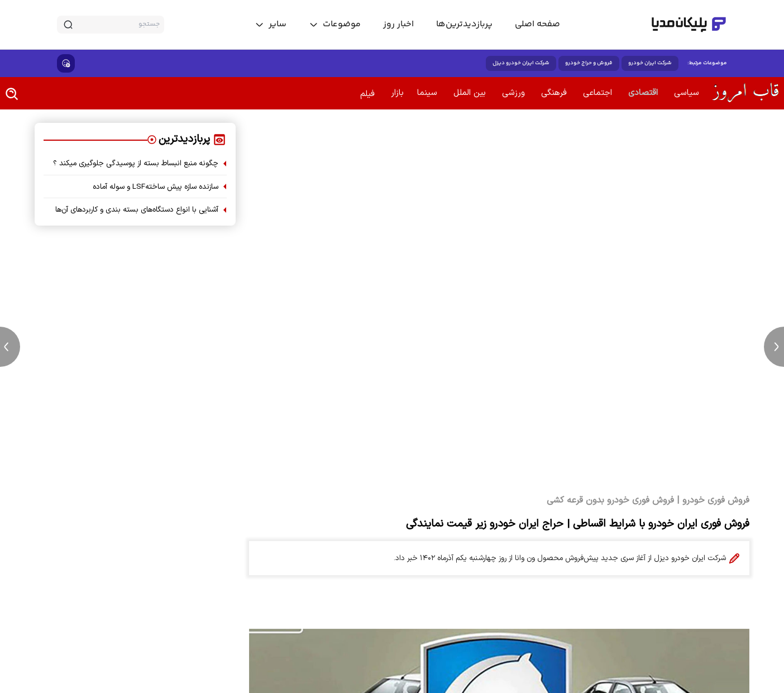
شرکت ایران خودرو (650, 63)
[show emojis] (66, 63)
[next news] (774, 347)
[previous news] (10, 347)
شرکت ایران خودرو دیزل (521, 63)
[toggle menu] (335, 25)
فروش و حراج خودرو (589, 63)
